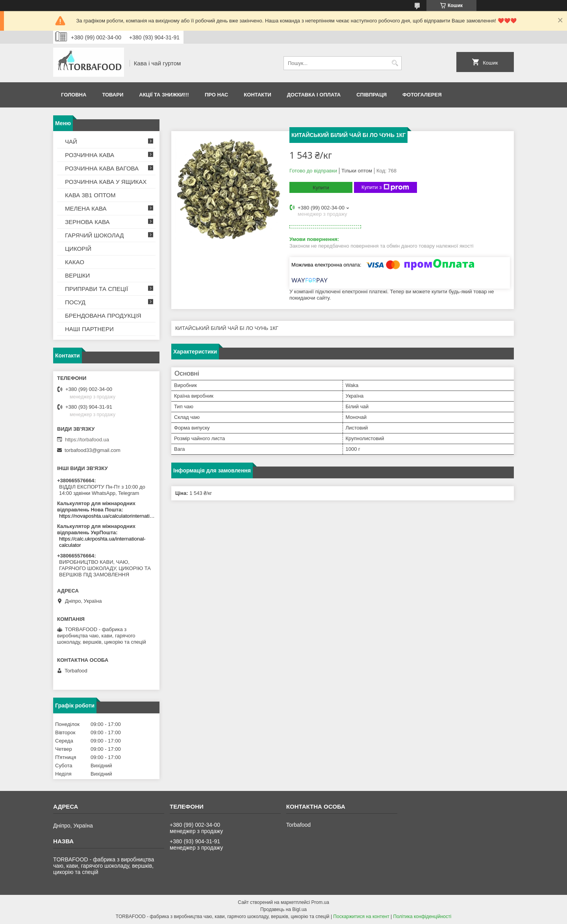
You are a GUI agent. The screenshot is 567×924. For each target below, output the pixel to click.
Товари (113, 95)
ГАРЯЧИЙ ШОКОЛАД (94, 235)
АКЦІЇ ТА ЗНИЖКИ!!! (164, 95)
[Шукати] (395, 63)
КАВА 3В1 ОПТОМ (90, 195)
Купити (321, 188)
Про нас (216, 95)
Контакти (258, 95)
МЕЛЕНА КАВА (86, 208)
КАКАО (75, 262)
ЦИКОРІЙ (78, 249)
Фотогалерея (422, 95)
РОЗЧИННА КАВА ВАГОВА (102, 168)
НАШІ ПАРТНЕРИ (89, 329)
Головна (74, 95)
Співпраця (372, 95)
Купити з (385, 187)
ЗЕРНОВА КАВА (87, 222)
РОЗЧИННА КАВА (90, 155)
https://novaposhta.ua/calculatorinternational (107, 516)
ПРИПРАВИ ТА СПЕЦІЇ (96, 289)
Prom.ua (320, 902)
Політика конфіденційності (422, 917)
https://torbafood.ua (87, 440)
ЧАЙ (71, 142)
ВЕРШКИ (77, 275)
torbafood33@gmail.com (93, 450)
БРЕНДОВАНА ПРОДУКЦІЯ (103, 316)
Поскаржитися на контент (361, 917)
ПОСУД (75, 302)
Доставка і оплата (314, 95)
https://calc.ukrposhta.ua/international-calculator (102, 542)
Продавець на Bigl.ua (283, 909)
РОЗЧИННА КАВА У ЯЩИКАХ (106, 182)
